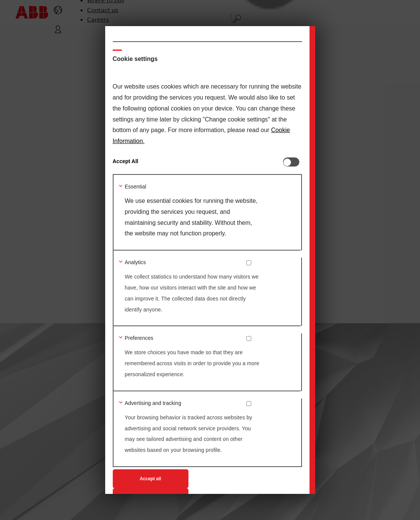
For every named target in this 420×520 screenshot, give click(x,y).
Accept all (150, 479)
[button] (171, 187)
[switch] (292, 162)
